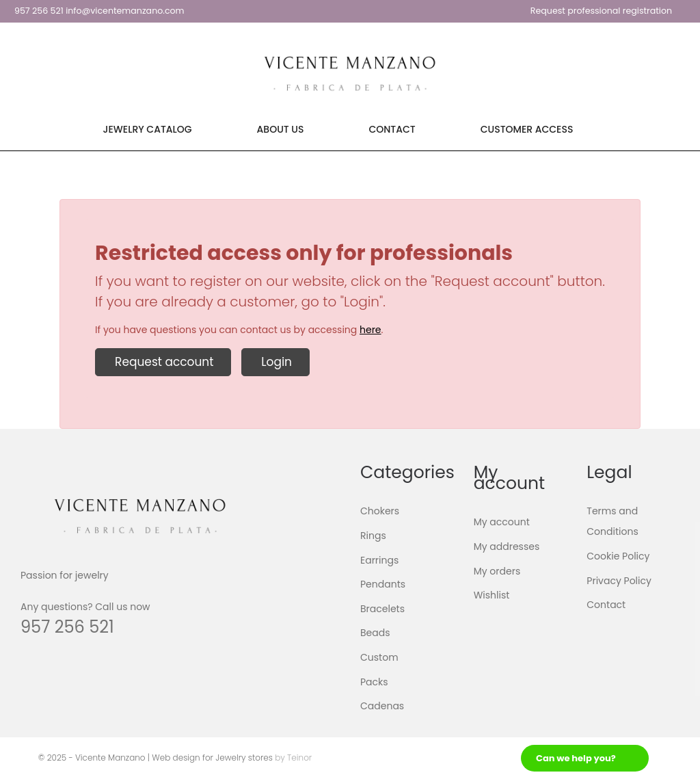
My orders (497, 570)
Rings (373, 536)
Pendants (383, 584)
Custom (379, 657)
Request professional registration (601, 11)
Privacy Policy (619, 580)
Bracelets (382, 609)
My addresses (507, 546)
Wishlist (492, 595)
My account (502, 522)
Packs (374, 681)
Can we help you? (576, 758)
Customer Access (527, 129)
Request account (163, 362)
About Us (281, 129)
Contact (392, 129)
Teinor (299, 758)
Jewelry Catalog (148, 129)
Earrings (379, 559)
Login (275, 362)
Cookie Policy (618, 556)
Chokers (380, 511)
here (371, 330)
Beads (375, 633)
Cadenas (382, 706)
